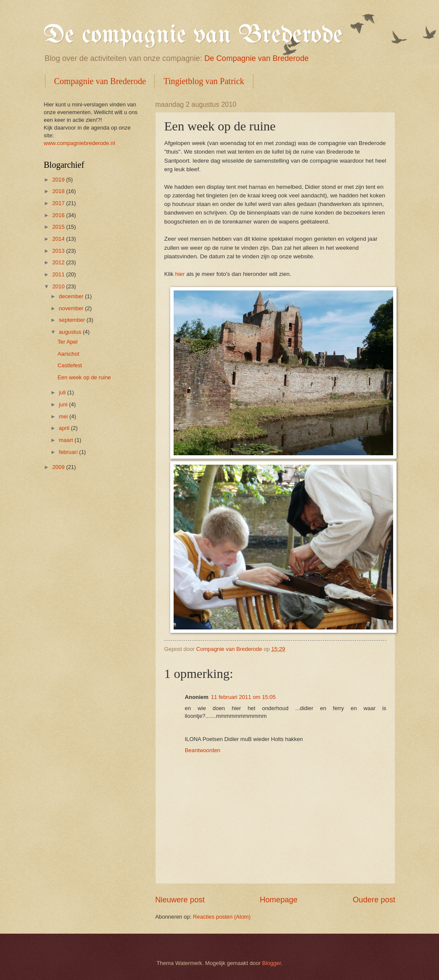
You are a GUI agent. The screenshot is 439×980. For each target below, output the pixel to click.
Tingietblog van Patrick (204, 81)
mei (64, 416)
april (65, 428)
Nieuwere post (180, 900)
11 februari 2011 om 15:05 (243, 697)
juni (64, 404)
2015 (59, 227)
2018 (59, 191)
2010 (59, 286)
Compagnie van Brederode (100, 81)
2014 (59, 239)
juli (63, 392)
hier (180, 274)
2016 (59, 215)
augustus (71, 332)
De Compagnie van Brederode (257, 58)
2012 (59, 262)
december (72, 296)
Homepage (279, 900)
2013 (59, 251)
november (72, 308)
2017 (59, 203)
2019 (59, 180)
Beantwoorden (203, 750)
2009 (59, 467)
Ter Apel (68, 342)
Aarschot (68, 354)
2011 (59, 274)
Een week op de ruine (84, 377)
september (72, 320)
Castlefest (70, 365)
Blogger (272, 963)
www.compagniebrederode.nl (79, 143)
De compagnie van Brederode (193, 36)
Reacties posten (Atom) (222, 917)
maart (67, 440)
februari (69, 452)
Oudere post (374, 900)
